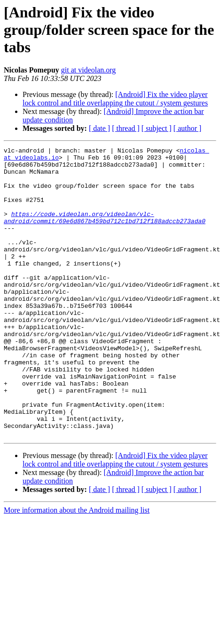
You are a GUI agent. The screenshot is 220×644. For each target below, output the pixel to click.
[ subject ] (157, 128)
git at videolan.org (89, 70)
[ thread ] (126, 128)
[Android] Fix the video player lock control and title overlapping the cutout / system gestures (115, 99)
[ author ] (188, 128)
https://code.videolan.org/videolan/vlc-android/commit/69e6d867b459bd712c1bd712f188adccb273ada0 (105, 232)
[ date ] (99, 128)
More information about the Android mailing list (77, 568)
